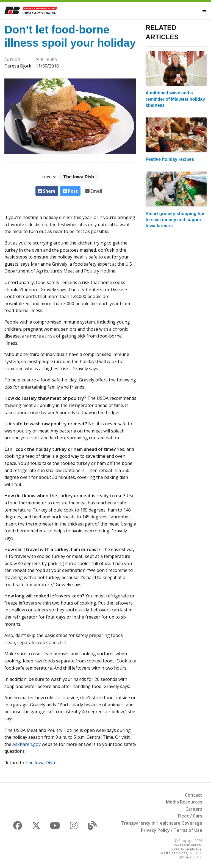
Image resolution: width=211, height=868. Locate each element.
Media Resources (184, 802)
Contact (194, 795)
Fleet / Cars (190, 816)
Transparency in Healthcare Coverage (162, 823)
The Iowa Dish (79, 177)
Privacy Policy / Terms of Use (172, 830)
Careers (194, 809)
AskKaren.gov (27, 744)
